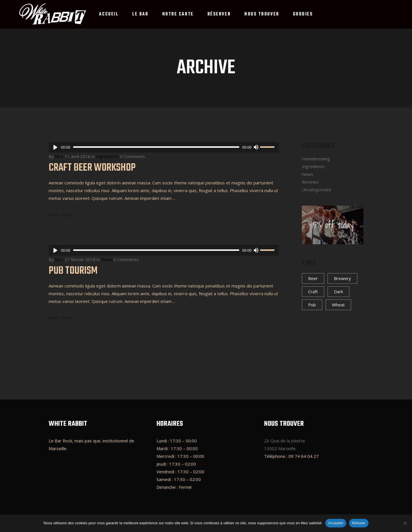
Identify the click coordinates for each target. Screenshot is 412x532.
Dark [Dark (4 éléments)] (338, 291)
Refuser (359, 523)
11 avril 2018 (78, 156)
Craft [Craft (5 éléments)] (313, 291)
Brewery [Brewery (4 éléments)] (342, 278)
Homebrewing (316, 159)
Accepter (336, 523)
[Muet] (256, 147)
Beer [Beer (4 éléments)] (313, 278)
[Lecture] (55, 147)
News (107, 259)
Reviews (310, 182)
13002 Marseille (280, 448)
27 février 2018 (80, 259)
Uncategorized (316, 190)
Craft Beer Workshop (92, 168)
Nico (59, 156)
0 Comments (132, 156)
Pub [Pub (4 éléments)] (312, 305)
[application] (164, 147)
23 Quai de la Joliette (285, 441)
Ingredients (107, 156)
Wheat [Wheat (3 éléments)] (338, 305)
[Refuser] (405, 523)
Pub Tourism (73, 271)
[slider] (156, 147)
